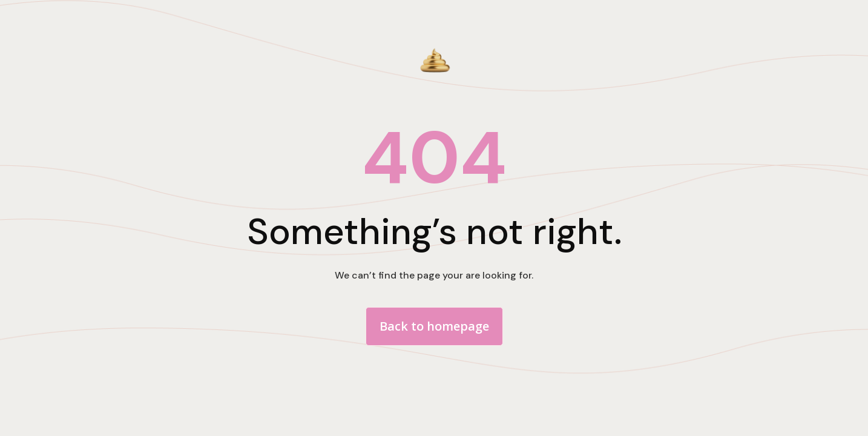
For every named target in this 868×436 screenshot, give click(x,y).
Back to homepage (434, 326)
